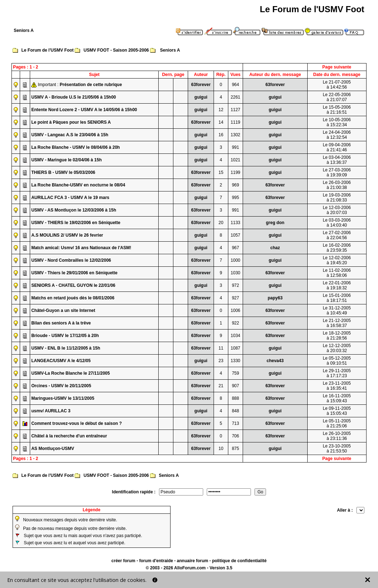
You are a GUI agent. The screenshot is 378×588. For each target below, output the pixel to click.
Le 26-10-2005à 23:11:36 (337, 436)
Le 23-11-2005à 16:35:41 (337, 386)
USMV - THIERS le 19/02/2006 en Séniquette (76, 223)
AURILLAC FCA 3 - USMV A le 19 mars (70, 198)
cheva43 (275, 361)
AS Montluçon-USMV (53, 449)
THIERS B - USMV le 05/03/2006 (63, 172)
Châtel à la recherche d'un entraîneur (69, 436)
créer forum (123, 561)
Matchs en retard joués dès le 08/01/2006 (73, 298)
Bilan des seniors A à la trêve (61, 323)
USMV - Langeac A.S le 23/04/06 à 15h (70, 135)
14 (221, 122)
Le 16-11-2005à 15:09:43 (337, 398)
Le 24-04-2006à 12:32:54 (337, 135)
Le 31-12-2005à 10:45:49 (337, 310)
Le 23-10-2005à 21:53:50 (337, 449)
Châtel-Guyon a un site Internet (63, 310)
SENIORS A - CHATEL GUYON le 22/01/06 (73, 285)
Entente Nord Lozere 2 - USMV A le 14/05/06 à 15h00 (84, 110)
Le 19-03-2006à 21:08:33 (337, 198)
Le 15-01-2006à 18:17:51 (337, 298)
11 (221, 348)
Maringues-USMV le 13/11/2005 (63, 398)
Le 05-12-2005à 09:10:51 (337, 361)
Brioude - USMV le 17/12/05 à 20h (65, 336)
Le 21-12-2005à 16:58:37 (337, 323)
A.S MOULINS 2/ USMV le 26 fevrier (67, 235)
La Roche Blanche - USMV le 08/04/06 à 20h (76, 147)
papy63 (275, 298)
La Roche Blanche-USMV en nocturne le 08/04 (78, 185)
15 (221, 172)
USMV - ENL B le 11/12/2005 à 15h (66, 348)
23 (221, 361)
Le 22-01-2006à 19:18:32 (337, 285)
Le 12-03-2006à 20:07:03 (337, 210)
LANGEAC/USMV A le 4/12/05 (61, 361)
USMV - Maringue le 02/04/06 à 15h (66, 160)
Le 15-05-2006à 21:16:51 (337, 110)
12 (221, 110)
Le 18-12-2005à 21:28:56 (337, 336)
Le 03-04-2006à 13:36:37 (337, 160)
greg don (275, 223)
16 (221, 135)
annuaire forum (193, 561)
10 (221, 449)
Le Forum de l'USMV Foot (48, 50)
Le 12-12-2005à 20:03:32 (337, 348)
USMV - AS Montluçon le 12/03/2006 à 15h (74, 210)
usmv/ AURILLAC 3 (51, 411)
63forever (201, 85)
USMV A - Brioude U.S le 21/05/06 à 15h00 (74, 97)
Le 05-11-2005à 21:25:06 (337, 423)
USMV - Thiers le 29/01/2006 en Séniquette (74, 273)
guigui (201, 97)
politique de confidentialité (239, 561)
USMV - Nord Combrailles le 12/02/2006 (71, 260)
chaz (275, 248)
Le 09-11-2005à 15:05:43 (337, 411)
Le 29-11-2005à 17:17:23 (337, 373)
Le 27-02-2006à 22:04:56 (337, 235)
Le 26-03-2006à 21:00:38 (337, 185)
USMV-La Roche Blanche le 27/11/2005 (71, 373)
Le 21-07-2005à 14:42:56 (337, 85)
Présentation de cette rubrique (91, 85)
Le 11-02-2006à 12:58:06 (337, 273)
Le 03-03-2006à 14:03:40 (337, 223)
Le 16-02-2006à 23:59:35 (337, 248)
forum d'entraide (156, 561)
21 (221, 386)
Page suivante (337, 67)
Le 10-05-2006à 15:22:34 (337, 122)
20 (221, 223)
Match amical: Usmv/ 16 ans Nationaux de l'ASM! (81, 248)
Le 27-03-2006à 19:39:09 (337, 172)
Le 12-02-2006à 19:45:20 (337, 260)
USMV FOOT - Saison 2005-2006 (116, 50)
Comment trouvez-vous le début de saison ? (76, 423)
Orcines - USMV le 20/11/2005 (61, 386)
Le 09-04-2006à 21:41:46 (337, 147)
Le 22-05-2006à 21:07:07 (337, 97)
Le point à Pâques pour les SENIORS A (71, 122)
